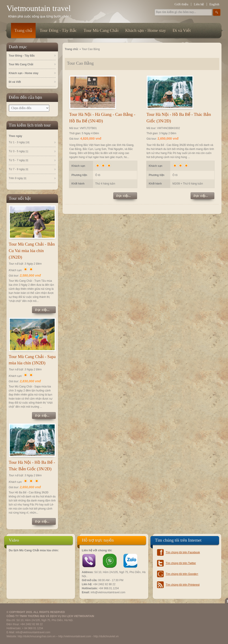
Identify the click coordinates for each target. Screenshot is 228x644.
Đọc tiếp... (42, 310)
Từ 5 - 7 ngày (18, 160)
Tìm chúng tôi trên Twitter (181, 563)
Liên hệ (199, 4)
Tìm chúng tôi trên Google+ (182, 574)
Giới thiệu (181, 4)
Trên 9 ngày (17, 178)
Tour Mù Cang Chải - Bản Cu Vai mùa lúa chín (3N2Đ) (32, 251)
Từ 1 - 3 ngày (19, 143)
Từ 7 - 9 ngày (18, 169)
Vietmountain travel (39, 8)
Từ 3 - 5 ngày (18, 152)
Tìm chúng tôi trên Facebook (183, 552)
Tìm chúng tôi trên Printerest (183, 585)
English (214, 4)
